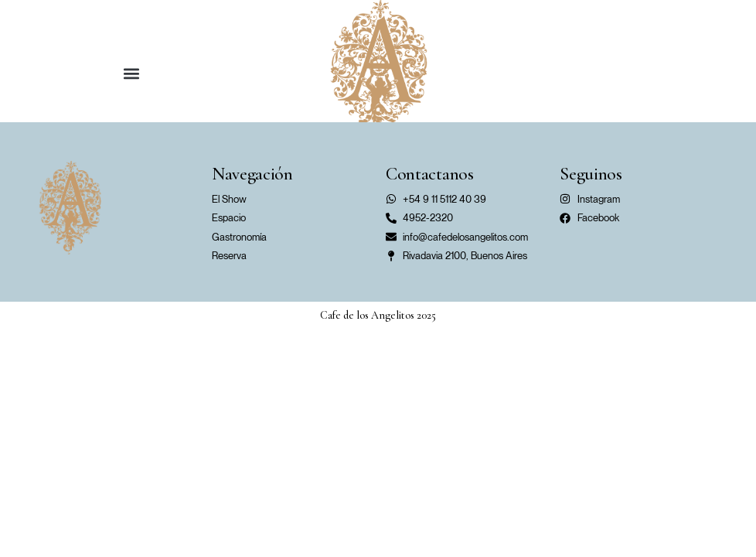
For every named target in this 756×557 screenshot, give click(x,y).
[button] (131, 73)
